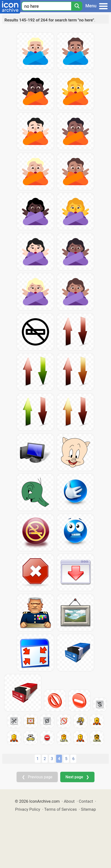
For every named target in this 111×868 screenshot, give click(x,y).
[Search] (77, 6)
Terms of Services (60, 809)
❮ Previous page (37, 777)
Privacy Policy (28, 809)
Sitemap (88, 809)
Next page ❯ (77, 777)
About (69, 801)
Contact (86, 801)
